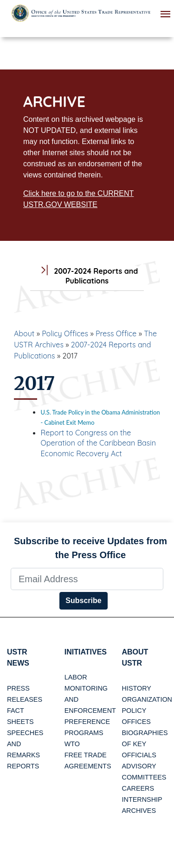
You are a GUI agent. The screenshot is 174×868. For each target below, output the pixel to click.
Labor (76, 677)
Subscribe (83, 601)
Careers (138, 788)
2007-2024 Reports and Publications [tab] (87, 276)
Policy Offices (65, 333)
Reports (23, 766)
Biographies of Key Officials (145, 744)
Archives (139, 811)
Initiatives (86, 652)
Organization (147, 699)
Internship (142, 799)
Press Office (116, 333)
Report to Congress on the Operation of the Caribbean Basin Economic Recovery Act (98, 443)
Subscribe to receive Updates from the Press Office (90, 548)
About (24, 333)
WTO (72, 744)
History (137, 688)
